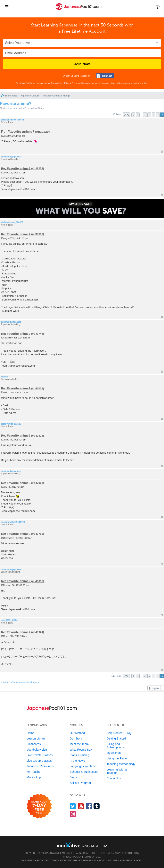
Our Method (77, 733)
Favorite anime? (16, 103)
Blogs (73, 777)
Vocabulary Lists (37, 750)
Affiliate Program (80, 783)
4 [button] (145, 115)
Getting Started (116, 738)
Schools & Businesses (84, 772)
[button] (158, 7)
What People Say (81, 750)
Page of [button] (126, 115)
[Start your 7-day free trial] (39, 806)
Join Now (82, 64)
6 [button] (154, 115)
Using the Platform (118, 758)
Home (30, 733)
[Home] (78, 10)
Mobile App (34, 777)
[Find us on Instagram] (73, 814)
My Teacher (34, 772)
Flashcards (34, 744)
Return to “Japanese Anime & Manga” (21, 682)
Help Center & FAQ (119, 733)
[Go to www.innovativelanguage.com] (82, 845)
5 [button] (149, 115)
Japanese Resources (40, 766)
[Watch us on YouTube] (81, 806)
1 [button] (138, 115)
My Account (114, 753)
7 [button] (158, 115)
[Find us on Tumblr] (97, 806)
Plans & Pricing (79, 755)
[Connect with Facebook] (105, 76)
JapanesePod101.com (126, 853)
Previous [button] (133, 115)
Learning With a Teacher (117, 771)
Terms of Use (57, 83)
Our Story (76, 738)
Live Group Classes (39, 761)
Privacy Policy (71, 83)
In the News (77, 761)
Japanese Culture (30, 96)
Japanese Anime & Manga (56, 96)
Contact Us (114, 778)
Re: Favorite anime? (18, 132)
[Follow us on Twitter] (73, 806)
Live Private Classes (40, 755)
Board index (11, 96)
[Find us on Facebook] (89, 806)
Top (162, 152)
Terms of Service (124, 860)
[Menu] (7, 7)
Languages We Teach (84, 766)
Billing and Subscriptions (115, 746)
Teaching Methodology (121, 764)
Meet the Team (79, 744)
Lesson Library (36, 738)
